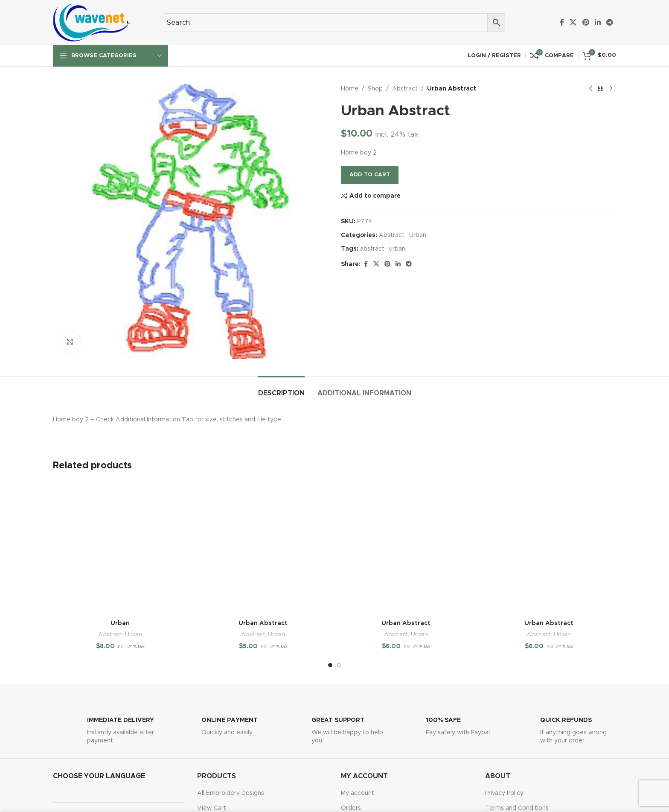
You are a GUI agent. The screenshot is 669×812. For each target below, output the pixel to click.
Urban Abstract (263, 623)
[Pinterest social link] (586, 22)
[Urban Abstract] (263, 548)
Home (350, 89)
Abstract (405, 89)
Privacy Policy (504, 793)
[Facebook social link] (562, 22)
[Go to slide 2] (339, 665)
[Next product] (611, 89)
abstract (372, 249)
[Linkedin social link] (598, 22)
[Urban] (120, 548)
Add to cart (370, 175)
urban (397, 249)
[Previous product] (590, 89)
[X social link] (573, 22)
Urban (418, 235)
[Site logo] (91, 22)
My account (358, 793)
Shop (375, 89)
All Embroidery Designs (231, 793)
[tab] (281, 389)
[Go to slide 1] (330, 665)
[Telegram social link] (610, 22)
